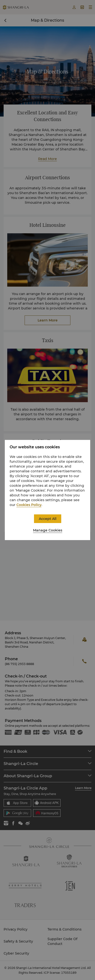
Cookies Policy (29, 505)
